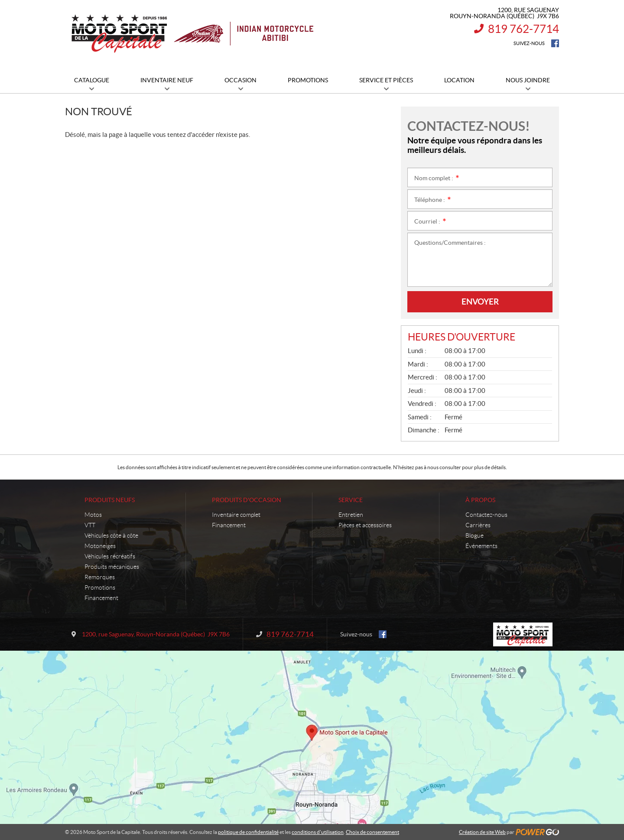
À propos (480, 500)
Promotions (100, 587)
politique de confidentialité (248, 832)
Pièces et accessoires (365, 525)
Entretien (351, 515)
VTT (90, 525)
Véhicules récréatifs (110, 556)
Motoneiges (100, 546)
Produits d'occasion (247, 500)
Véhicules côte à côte (111, 535)
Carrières (478, 525)
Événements (481, 546)
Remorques (100, 577)
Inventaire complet (236, 515)
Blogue (474, 535)
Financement (101, 598)
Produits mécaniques (112, 567)
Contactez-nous (486, 515)
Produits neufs (110, 500)
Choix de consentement (372, 832)
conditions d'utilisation (318, 832)
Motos (93, 515)
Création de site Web (482, 832)
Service (351, 500)
